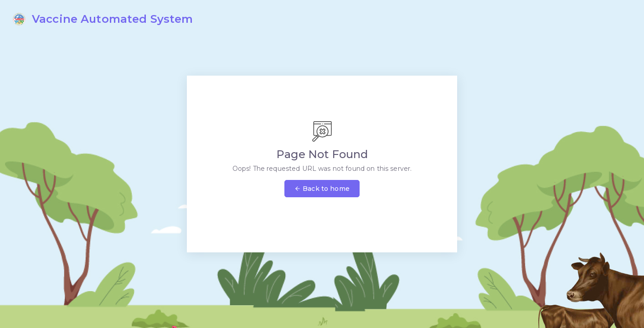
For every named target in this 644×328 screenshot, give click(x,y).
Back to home (322, 189)
